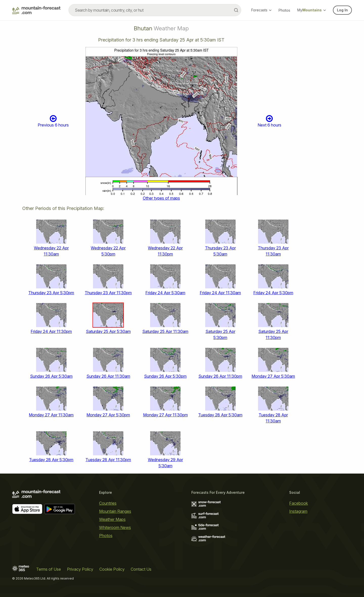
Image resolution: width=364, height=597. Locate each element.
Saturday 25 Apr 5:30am (108, 331)
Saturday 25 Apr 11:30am (165, 331)
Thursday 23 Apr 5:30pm (51, 293)
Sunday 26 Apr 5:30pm (165, 376)
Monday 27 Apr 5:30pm (108, 415)
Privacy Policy (80, 569)
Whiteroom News (115, 527)
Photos (284, 10)
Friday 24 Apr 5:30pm (273, 293)
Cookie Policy (112, 569)
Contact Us (141, 569)
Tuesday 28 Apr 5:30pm (51, 460)
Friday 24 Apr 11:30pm (51, 331)
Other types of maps (161, 198)
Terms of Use (49, 569)
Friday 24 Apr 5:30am (165, 293)
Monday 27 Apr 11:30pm (165, 415)
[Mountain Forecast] (36, 10)
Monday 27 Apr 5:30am (273, 376)
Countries (108, 503)
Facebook (299, 503)
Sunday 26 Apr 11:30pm (220, 376)
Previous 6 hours (53, 121)
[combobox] (155, 10)
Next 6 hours (269, 121)
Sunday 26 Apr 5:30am (51, 376)
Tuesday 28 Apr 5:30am (220, 415)
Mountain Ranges (115, 511)
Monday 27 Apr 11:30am (51, 415)
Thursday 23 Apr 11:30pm (108, 293)
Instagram (298, 511)
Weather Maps (112, 519)
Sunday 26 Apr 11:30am (108, 376)
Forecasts (261, 10)
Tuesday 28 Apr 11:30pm (108, 460)
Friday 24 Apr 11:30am (220, 293)
